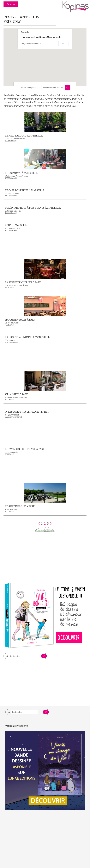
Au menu (11, 4)
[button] (45, 67)
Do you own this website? (31, 44)
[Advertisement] (45, 557)
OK (64, 44)
